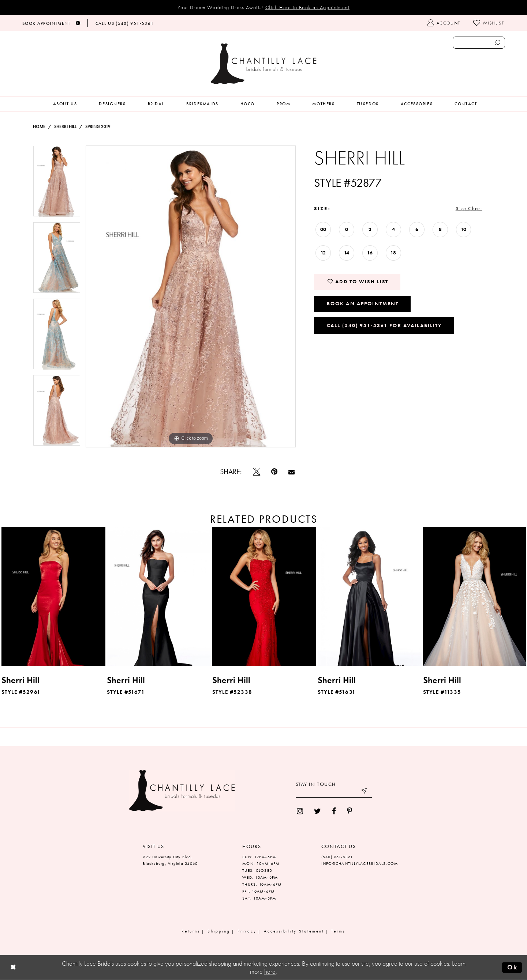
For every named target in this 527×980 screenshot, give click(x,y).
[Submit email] (365, 792)
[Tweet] (257, 472)
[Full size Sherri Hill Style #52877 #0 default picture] (191, 296)
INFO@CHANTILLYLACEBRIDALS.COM (360, 863)
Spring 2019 (98, 126)
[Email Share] (291, 472)
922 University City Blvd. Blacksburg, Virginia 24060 (170, 860)
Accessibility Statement (294, 931)
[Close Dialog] (13, 968)
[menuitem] (65, 104)
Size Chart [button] (469, 208)
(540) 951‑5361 (337, 857)
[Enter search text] (479, 43)
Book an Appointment (363, 303)
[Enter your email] (334, 792)
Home (39, 126)
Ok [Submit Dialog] (512, 967)
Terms (338, 931)
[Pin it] (274, 472)
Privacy (247, 931)
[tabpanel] (57, 184)
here (270, 972)
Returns (191, 931)
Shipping (219, 931)
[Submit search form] (497, 43)
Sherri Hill (65, 126)
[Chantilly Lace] (263, 64)
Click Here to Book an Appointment (307, 7)
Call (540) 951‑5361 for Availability (384, 325)
